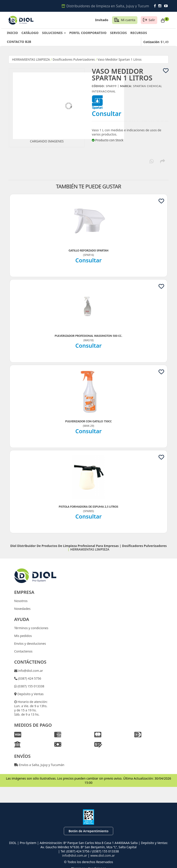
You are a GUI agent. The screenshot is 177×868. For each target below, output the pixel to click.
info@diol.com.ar (30, 671)
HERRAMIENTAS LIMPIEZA (31, 59)
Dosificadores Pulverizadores (74, 59)
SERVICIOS (118, 33)
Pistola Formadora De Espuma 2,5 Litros (88, 507)
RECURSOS (139, 33)
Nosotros (21, 601)
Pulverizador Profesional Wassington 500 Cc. (88, 336)
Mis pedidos (23, 636)
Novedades (22, 609)
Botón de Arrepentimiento (88, 831)
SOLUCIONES (54, 33)
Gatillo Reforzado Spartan (88, 250)
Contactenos (23, 651)
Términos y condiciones (31, 628)
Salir (152, 20)
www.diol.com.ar (103, 855)
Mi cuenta (128, 20)
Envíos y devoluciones (30, 644)
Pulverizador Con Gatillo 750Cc (88, 421)
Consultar (107, 114)
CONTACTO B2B (19, 42)
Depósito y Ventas (30, 694)
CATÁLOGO (30, 33)
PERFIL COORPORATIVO (88, 33)
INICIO (12, 33)
